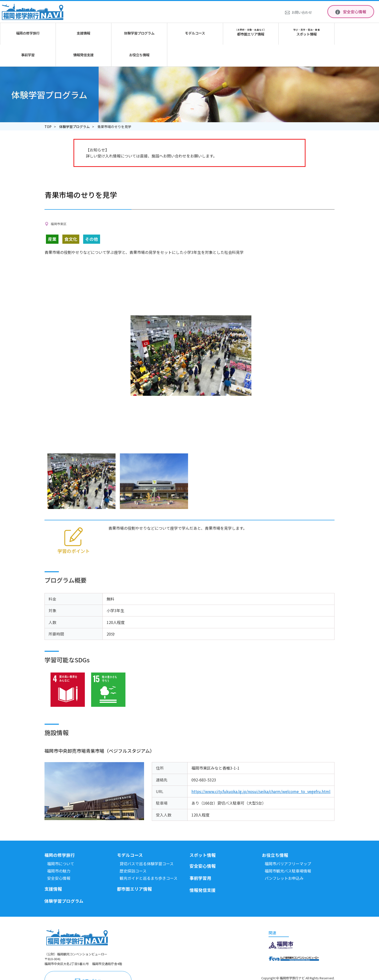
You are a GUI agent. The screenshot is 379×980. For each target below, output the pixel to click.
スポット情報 (203, 833)
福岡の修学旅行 (60, 833)
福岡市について (61, 842)
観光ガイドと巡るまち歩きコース (149, 856)
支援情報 (53, 867)
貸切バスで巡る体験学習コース (147, 842)
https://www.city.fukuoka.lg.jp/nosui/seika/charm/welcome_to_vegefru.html (261, 770)
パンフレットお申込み (284, 856)
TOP (48, 105)
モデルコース (130, 833)
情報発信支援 (203, 868)
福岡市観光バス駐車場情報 (288, 849)
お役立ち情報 (275, 833)
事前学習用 (200, 856)
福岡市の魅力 (59, 849)
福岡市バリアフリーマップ (288, 842)
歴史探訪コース (133, 849)
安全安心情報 (355, 12)
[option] (191, 334)
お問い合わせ (302, 12)
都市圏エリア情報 (134, 867)
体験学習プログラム (74, 105)
